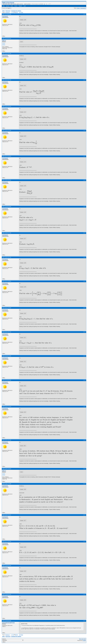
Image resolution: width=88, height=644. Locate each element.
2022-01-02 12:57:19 (7, 332)
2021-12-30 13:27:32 (7, 257)
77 (12, 12)
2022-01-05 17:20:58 (7, 484)
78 (13, 12)
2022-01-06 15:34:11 (7, 515)
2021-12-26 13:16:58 (7, 130)
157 (20, 12)
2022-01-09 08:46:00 (7, 621)
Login (25, 6)
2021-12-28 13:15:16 (7, 180)
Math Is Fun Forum (8, 3)
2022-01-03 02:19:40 (7, 356)
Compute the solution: (16, 11)
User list (8, 6)
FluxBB (84, 640)
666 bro (4, 41)
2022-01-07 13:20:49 (7, 542)
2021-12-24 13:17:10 (7, 80)
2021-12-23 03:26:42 (7, 39)
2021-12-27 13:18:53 (7, 156)
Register (20, 6)
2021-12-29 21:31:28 (7, 233)
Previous (7, 12)
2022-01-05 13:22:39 (7, 440)
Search (16, 6)
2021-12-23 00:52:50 (7, 14)
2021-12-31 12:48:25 (7, 281)
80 (16, 12)
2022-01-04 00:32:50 (7, 380)
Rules (12, 6)
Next (22, 12)
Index (3, 6)
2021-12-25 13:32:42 (7, 106)
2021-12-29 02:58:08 (7, 207)
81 (17, 12)
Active (78, 8)
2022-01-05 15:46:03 (7, 469)
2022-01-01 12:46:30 (7, 308)
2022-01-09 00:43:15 (7, 594)
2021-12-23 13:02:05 (7, 54)
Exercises (8, 11)
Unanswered (83, 8)
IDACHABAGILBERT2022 (8, 623)
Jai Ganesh (5, 16)
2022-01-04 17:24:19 (7, 407)
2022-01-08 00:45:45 (7, 566)
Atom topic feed (82, 639)
